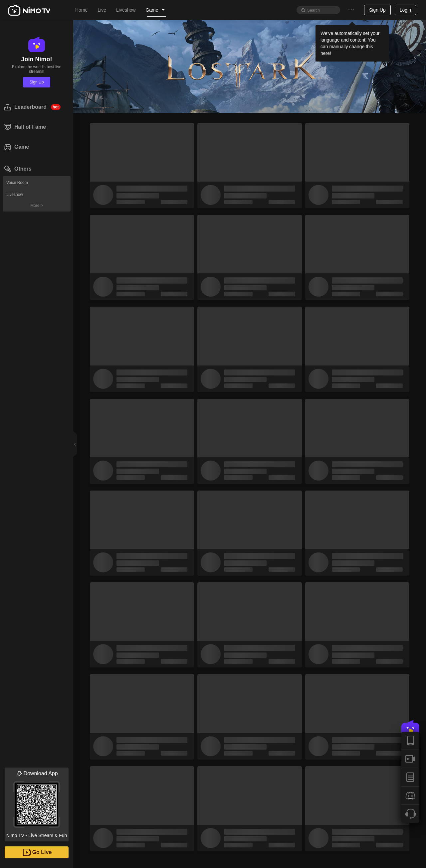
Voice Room (17, 183)
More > (37, 206)
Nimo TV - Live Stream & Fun (37, 803)
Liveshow (15, 195)
